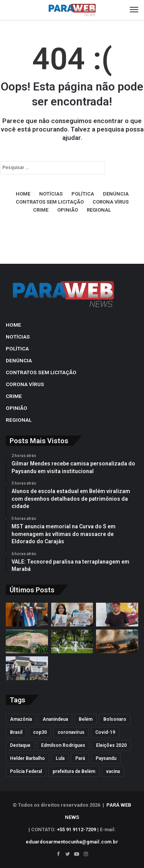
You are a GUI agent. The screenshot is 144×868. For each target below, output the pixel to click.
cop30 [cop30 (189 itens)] (40, 732)
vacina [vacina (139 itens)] (113, 771)
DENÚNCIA (116, 194)
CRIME (41, 210)
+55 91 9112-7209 (76, 829)
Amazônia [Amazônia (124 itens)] (21, 719)
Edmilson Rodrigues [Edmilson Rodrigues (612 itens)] (63, 745)
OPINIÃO (68, 210)
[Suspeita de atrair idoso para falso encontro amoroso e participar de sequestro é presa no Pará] (27, 668)
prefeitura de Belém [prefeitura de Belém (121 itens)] (74, 771)
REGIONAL (99, 210)
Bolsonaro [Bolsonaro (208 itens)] (115, 719)
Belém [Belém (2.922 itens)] (86, 719)
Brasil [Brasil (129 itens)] (16, 732)
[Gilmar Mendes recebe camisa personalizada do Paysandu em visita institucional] (27, 615)
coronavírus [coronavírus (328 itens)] (71, 732)
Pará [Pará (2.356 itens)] (80, 758)
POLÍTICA (83, 194)
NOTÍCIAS (51, 194)
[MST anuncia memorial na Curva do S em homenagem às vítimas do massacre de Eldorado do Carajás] (117, 615)
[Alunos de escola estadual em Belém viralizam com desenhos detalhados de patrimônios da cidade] (72, 615)
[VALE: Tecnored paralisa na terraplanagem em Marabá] (27, 641)
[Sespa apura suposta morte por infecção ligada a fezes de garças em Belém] (72, 641)
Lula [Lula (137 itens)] (60, 758)
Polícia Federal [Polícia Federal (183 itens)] (26, 771)
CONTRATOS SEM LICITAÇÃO (50, 202)
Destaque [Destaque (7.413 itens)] (20, 745)
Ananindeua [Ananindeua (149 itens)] (55, 719)
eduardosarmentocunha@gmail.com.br (72, 842)
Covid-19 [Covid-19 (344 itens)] (105, 732)
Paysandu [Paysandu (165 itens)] (106, 758)
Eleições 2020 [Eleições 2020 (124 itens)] (111, 745)
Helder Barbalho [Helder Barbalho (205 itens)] (27, 758)
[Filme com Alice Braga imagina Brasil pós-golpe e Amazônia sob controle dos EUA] (117, 641)
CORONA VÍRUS (111, 202)
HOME (23, 194)
